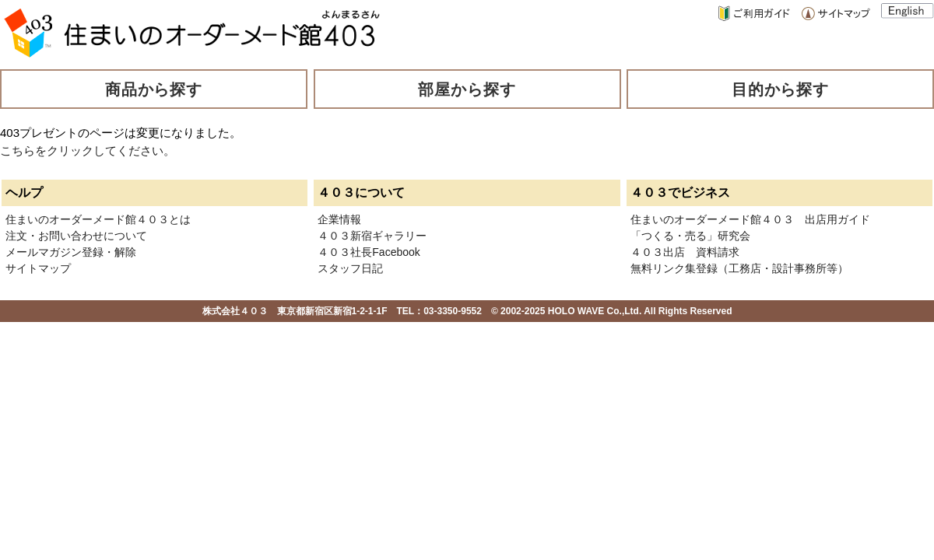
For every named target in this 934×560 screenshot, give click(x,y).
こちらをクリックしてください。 (88, 150)
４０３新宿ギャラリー (372, 236)
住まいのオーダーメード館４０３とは (98, 219)
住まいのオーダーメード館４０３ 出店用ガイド (750, 219)
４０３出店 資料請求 (685, 252)
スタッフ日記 (350, 268)
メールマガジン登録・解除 (71, 252)
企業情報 (339, 219)
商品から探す (154, 89)
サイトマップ (38, 268)
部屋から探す (467, 89)
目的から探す (781, 89)
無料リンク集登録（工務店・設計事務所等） (739, 268)
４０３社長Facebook (369, 252)
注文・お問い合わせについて (76, 236)
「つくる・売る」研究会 (690, 236)
